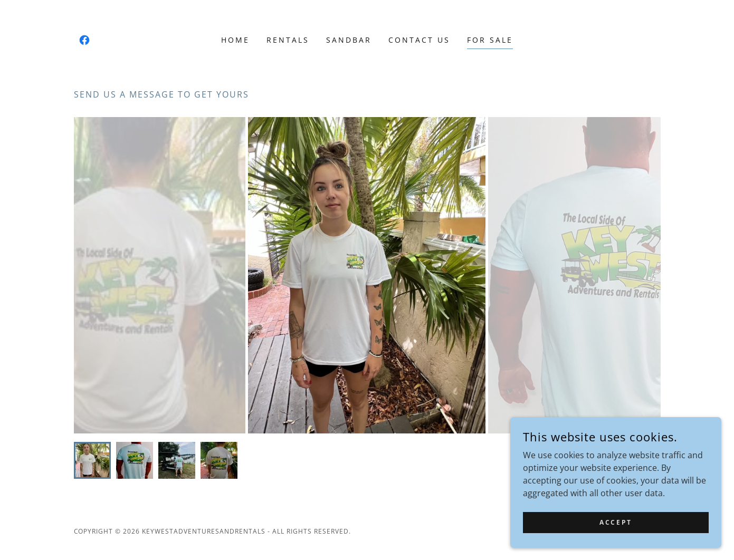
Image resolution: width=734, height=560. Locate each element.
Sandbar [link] (349, 40)
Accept (616, 522)
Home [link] (235, 40)
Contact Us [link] (419, 40)
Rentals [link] (288, 40)
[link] (84, 40)
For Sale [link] (490, 40)
